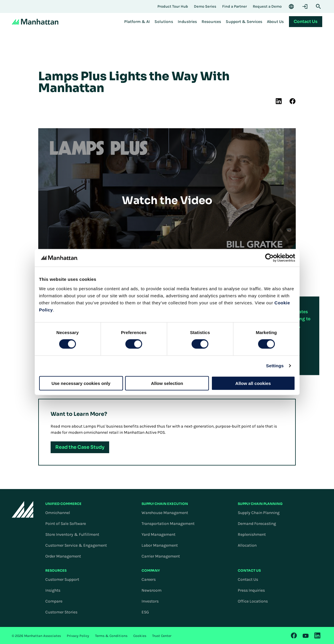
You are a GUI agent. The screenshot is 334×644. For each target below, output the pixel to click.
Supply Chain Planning (259, 513)
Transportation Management (168, 524)
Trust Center (162, 636)
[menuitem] (137, 22)
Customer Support (62, 579)
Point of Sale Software (66, 524)
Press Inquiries (251, 590)
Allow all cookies (253, 383)
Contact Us (248, 579)
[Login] (305, 6)
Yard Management (158, 534)
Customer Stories (61, 612)
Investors (150, 601)
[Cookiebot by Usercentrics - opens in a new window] (269, 258)
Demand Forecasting (257, 524)
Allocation (247, 545)
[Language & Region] (291, 6)
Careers (149, 579)
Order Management (63, 556)
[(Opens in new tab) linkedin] (279, 101)
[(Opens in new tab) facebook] (293, 101)
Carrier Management (161, 556)
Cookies (140, 636)
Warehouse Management (165, 513)
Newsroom (152, 590)
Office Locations (253, 601)
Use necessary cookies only (81, 383)
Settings (275, 366)
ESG (145, 612)
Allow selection (167, 383)
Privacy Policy (78, 636)
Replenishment (252, 534)
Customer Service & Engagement (76, 545)
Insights (53, 590)
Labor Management (160, 545)
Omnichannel (58, 513)
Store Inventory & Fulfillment (72, 534)
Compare (54, 601)
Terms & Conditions (111, 636)
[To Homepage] (23, 509)
